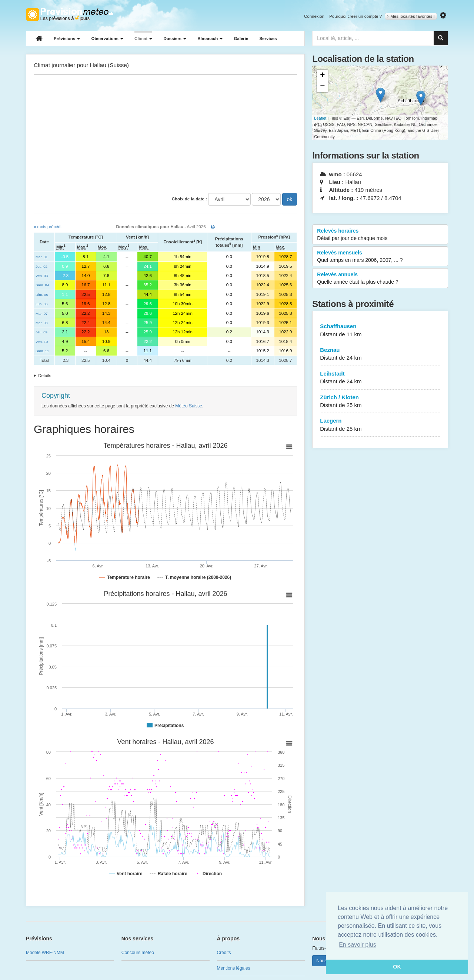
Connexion (314, 16)
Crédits (224, 953)
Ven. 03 (42, 276)
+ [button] (322, 76)
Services (268, 39)
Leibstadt (380, 378)
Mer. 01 (42, 257)
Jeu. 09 (41, 332)
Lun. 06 (42, 304)
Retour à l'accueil (69, 14)
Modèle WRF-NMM (45, 953)
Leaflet (320, 118)
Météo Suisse (189, 406)
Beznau (380, 354)
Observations (107, 39)
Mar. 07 (42, 314)
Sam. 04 (42, 285)
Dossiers (175, 39)
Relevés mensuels (380, 257)
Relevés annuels (380, 279)
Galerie (241, 39)
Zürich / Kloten (380, 402)
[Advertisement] (165, 134)
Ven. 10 (42, 342)
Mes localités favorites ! (411, 16)
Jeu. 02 (41, 266)
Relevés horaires (380, 235)
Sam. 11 (42, 351)
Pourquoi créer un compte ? (355, 16)
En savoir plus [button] (358, 945)
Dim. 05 (42, 295)
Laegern (380, 425)
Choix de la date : (189, 199)
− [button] (322, 87)
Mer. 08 (42, 323)
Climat (143, 39)
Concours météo (138, 953)
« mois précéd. (48, 227)
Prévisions (67, 39)
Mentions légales (234, 968)
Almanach (210, 39)
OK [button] (397, 967)
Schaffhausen (380, 331)
